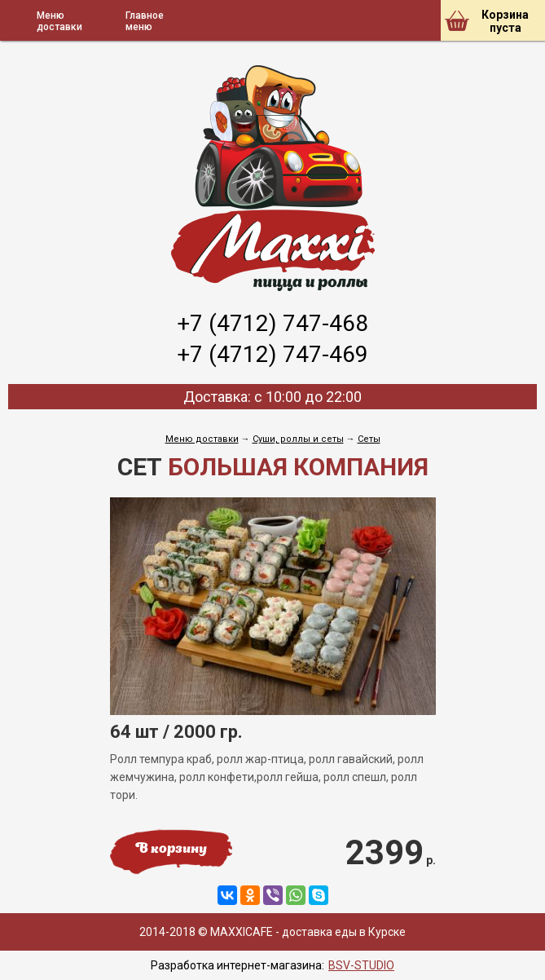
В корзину (171, 850)
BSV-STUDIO (361, 965)
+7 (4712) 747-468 (272, 323)
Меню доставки (202, 439)
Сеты (369, 439)
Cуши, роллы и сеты (298, 439)
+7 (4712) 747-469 (272, 354)
